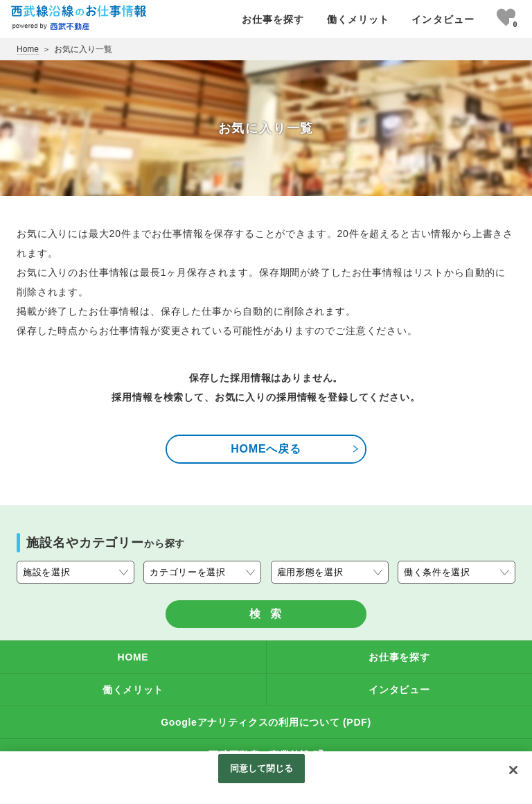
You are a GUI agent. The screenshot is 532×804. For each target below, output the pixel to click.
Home (28, 49)
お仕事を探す (273, 19)
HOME (133, 657)
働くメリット (358, 19)
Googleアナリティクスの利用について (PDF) (266, 722)
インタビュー (443, 19)
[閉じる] (513, 770)
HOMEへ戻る (295, 449)
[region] (266, 778)
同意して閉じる (262, 768)
